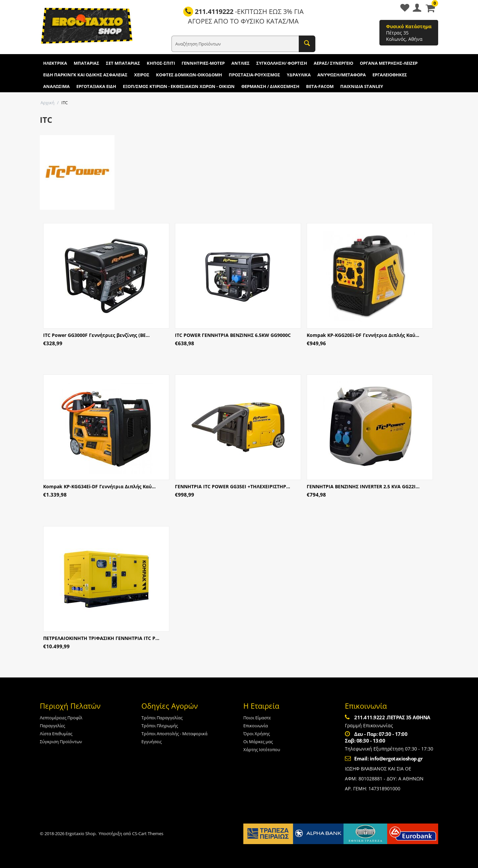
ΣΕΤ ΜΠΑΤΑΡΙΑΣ (123, 63)
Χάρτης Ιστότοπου (262, 750)
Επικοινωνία (256, 726)
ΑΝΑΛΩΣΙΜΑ (56, 86)
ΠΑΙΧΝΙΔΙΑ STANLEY (362, 86)
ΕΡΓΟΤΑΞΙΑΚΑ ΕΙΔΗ (96, 86)
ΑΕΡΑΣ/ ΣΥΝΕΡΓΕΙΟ (333, 63)
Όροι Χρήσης (257, 734)
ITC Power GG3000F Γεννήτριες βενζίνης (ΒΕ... (96, 335)
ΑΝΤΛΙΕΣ (240, 63)
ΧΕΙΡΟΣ (142, 75)
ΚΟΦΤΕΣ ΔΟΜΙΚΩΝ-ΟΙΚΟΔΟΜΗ (189, 75)
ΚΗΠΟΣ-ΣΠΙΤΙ (161, 63)
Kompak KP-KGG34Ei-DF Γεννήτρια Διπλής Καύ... (99, 486)
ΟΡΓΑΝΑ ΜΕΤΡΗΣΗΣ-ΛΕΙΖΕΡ (389, 63)
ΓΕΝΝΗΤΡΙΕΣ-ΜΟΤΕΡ (203, 63)
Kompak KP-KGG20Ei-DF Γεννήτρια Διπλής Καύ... (363, 335)
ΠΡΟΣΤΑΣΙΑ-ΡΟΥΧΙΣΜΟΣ (254, 75)
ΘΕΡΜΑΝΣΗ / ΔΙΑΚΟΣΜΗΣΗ (270, 86)
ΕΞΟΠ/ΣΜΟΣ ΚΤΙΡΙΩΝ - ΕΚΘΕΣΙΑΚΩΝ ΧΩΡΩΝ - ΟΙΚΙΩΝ (179, 86)
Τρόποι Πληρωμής (160, 726)
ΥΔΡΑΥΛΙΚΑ (299, 75)
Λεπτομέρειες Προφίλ (61, 718)
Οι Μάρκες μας (258, 742)
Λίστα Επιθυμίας (56, 734)
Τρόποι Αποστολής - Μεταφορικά (174, 734)
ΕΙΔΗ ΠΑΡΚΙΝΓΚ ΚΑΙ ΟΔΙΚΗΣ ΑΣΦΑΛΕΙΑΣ (85, 75)
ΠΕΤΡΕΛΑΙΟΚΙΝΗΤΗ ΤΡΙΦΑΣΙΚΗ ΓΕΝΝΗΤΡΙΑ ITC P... (101, 638)
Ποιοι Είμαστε (257, 718)
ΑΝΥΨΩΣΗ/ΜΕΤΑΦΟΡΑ (342, 75)
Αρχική (47, 103)
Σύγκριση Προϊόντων (61, 742)
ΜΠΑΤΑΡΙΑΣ (86, 63)
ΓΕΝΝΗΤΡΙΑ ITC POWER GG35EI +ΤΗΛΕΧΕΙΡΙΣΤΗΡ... (233, 486)
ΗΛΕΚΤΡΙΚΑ (55, 63)
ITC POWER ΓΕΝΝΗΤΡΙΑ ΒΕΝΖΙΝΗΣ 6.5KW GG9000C (233, 335)
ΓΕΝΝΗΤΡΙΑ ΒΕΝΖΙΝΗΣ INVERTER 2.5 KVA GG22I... (363, 486)
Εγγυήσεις (152, 742)
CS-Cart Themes (148, 833)
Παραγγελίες (52, 726)
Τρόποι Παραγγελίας (162, 718)
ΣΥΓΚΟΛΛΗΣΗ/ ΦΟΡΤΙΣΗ (282, 63)
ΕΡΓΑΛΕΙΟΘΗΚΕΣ (390, 75)
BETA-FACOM (320, 86)
